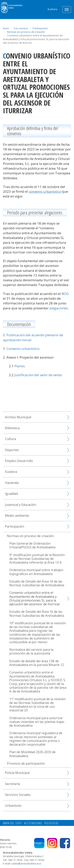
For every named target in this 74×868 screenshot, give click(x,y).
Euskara (52, 9)
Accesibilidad (33, 823)
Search (42, 8)
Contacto (22, 828)
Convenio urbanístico (23, 349)
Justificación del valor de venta (38, 375)
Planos (20, 366)
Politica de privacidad (46, 828)
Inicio (6, 28)
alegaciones (59, 308)
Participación (40, 28)
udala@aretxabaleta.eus (26, 863)
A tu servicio (21, 28)
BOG (65, 294)
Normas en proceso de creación (26, 32)
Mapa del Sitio (12, 823)
